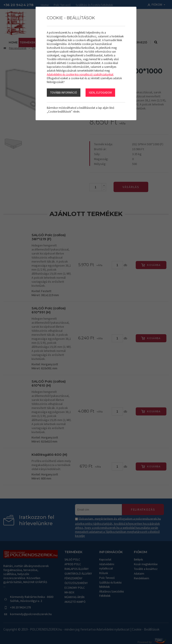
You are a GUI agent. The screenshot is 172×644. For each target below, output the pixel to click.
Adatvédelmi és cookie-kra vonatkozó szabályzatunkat (80, 74)
